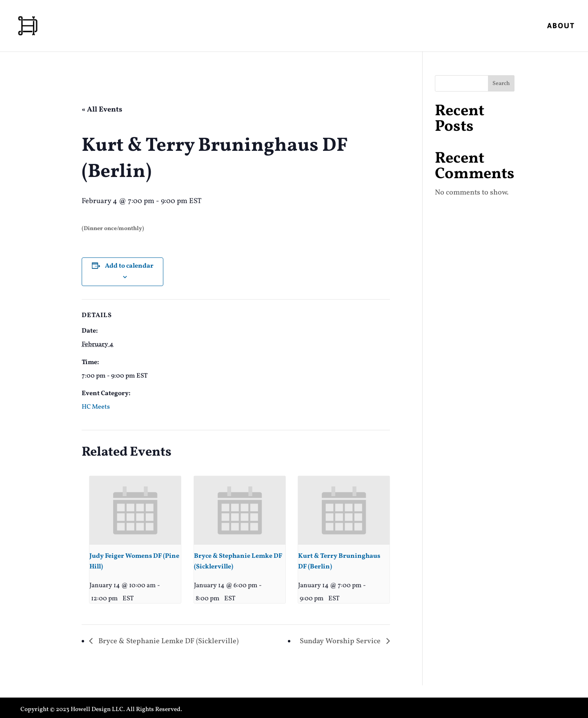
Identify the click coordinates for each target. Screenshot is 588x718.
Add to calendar (129, 266)
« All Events (102, 110)
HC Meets (96, 407)
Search (501, 84)
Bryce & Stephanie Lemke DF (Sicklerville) (168, 641)
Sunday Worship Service (341, 641)
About (561, 26)
